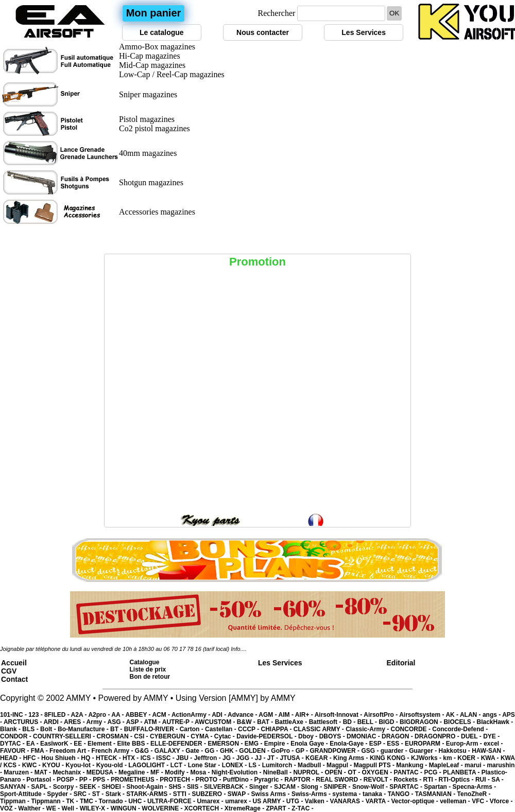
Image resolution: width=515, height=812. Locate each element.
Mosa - (201, 772)
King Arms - (351, 758)
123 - (36, 715)
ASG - (116, 722)
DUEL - (472, 736)
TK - (73, 801)
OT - (355, 772)
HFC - (32, 758)
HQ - (88, 758)
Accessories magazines (157, 212)
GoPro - (283, 751)
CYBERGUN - (170, 736)
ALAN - (471, 715)
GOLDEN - (255, 751)
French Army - (113, 751)
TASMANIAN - (436, 794)
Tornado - (114, 801)
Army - (97, 722)
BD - (350, 722)
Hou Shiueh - (61, 758)
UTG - (296, 801)
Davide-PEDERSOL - (267, 736)
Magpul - (340, 765)
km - (450, 758)
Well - (71, 808)
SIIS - (195, 787)
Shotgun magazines (151, 182)
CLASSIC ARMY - (320, 729)
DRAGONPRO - (438, 736)
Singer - (262, 787)
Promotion (257, 262)
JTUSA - (293, 758)
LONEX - (235, 765)
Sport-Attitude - (23, 794)
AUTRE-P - (178, 722)
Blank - (11, 729)
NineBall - (278, 772)
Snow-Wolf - (371, 787)
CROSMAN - (116, 736)
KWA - (491, 758)
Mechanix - (69, 772)
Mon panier (154, 13)
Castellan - (221, 729)
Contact (14, 679)
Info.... (239, 649)
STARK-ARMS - (149, 794)
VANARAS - (348, 801)
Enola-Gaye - (349, 744)
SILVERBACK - (227, 787)
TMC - (89, 801)
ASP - (135, 722)
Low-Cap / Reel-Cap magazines (172, 74)
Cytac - (225, 736)
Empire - (277, 744)
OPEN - (337, 772)
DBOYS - (333, 736)
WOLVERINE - (163, 808)
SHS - (177, 787)
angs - (492, 715)
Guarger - (424, 751)
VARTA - (379, 801)
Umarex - (211, 801)
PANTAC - (409, 772)
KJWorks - (427, 758)
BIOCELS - (460, 722)
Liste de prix (148, 669)
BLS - (31, 729)
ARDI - (54, 722)
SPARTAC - (407, 787)
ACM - (162, 715)
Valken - (317, 801)
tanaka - (375, 794)
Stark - (116, 794)
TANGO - (401, 794)
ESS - (396, 744)
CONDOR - (16, 736)
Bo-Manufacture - (84, 729)
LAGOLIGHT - (149, 765)
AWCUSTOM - (216, 722)
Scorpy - (66, 787)
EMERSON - (226, 744)
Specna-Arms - (475, 787)
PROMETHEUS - (135, 780)
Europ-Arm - (465, 744)
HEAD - (12, 758)
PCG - (433, 772)
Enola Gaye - (310, 744)
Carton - (192, 729)
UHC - (138, 801)
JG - (229, 758)
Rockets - (408, 780)
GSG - (371, 751)
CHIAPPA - (277, 729)
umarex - (239, 801)
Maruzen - (19, 772)
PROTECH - (177, 780)
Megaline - (134, 772)
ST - (99, 794)
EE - (81, 744)
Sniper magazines (148, 94)
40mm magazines (148, 153)
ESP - (378, 744)
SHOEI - (114, 787)
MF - (158, 772)
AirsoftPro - (381, 715)
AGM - (268, 715)
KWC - (32, 765)
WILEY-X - (95, 808)
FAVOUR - (15, 751)
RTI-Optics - (457, 780)
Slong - (313, 787)
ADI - (220, 715)
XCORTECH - (204, 808)
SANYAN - (15, 787)
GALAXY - (170, 751)
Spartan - (438, 787)
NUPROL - (309, 772)
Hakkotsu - (455, 751)
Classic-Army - (368, 729)
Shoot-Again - (147, 787)
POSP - (68, 780)
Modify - (177, 772)
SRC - (83, 794)
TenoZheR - (474, 794)
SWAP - (239, 794)
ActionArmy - (192, 715)
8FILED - (58, 715)
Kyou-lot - (81, 765)
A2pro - (100, 715)
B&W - (247, 722)
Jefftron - (208, 758)
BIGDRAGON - (422, 722)
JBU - (185, 758)
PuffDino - (239, 780)
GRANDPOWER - (335, 751)
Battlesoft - (326, 722)
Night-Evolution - (237, 772)
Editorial (401, 663)
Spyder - (60, 794)
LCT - (179, 765)
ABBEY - (139, 715)
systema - (347, 794)
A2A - (80, 715)
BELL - (368, 722)
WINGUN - (126, 808)
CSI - (142, 736)
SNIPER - (338, 787)
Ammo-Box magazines (157, 47)
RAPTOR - (300, 780)
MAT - (44, 772)
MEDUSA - (102, 772)
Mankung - (412, 765)
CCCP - (249, 729)
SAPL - (42, 787)
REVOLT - (379, 780)
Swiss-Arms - (312, 794)
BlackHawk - (495, 722)
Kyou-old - (113, 765)
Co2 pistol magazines (154, 128)
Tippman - (15, 801)
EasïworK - (57, 744)
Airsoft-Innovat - (339, 715)
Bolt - (49, 729)
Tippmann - (48, 801)
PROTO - (209, 780)
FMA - (40, 751)
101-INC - (14, 715)
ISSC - (166, 758)
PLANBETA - (462, 772)
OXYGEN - (378, 772)
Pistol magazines (147, 119)
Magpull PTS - (375, 765)
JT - (274, 758)
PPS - (102, 780)
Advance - (243, 715)
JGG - (246, 758)
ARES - (75, 722)
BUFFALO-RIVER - (152, 729)
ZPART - (279, 808)
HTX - (132, 758)
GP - (303, 751)
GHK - (229, 751)
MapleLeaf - (447, 765)
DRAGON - (398, 736)
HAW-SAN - (488, 751)
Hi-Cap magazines (150, 56)
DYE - (491, 736)
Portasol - (41, 780)
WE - (54, 808)
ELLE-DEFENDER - (179, 744)
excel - (493, 744)
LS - (255, 765)
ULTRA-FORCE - (172, 801)
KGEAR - (319, 758)
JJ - (261, 758)
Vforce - (501, 801)
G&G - (145, 751)
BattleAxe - (292, 722)
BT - (117, 729)
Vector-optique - (415, 801)
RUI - (483, 780)
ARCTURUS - (24, 722)
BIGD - (389, 722)
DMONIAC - (364, 736)
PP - (86, 780)
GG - (212, 751)
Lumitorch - (280, 765)
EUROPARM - (425, 744)
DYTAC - (13, 744)
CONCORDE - (412, 729)
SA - (497, 780)
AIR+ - (305, 715)
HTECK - (109, 758)
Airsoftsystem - (422, 715)
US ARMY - (270, 801)
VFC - (481, 801)
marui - (476, 765)
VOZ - (9, 808)
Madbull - (312, 765)
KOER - (469, 758)
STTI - (183, 794)
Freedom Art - (71, 751)
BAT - (266, 722)
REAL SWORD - (339, 780)
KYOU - (54, 765)
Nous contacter (263, 32)
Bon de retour (150, 677)
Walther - (32, 808)
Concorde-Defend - (460, 729)
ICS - (149, 758)
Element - (102, 744)
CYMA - (202, 736)
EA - (33, 744)
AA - (118, 715)
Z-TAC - (302, 808)
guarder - (395, 751)
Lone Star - (205, 765)
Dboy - (309, 736)
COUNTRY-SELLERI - (65, 736)
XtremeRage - (245, 808)
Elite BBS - (134, 744)
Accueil (14, 663)
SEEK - (90, 787)
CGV (9, 671)
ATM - (153, 722)
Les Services (364, 32)
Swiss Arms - (271, 794)
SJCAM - (288, 787)
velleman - (456, 801)
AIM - (287, 715)
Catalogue (145, 662)
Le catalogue (162, 32)
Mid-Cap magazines (152, 65)
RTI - (431, 780)
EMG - (254, 744)
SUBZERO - (209, 794)
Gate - (195, 751)
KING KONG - (390, 758)
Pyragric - (269, 780)
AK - (453, 715)
